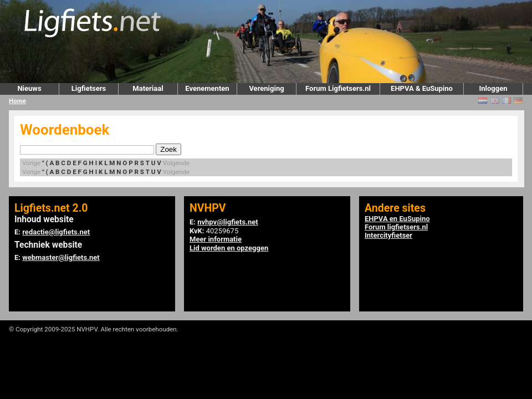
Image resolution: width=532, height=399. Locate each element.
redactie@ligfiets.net (56, 232)
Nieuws (29, 88)
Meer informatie (216, 239)
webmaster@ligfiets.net (61, 257)
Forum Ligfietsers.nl (338, 88)
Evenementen (207, 88)
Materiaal (148, 88)
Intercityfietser (388, 235)
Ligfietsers (89, 88)
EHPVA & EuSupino (422, 88)
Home (17, 101)
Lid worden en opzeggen (229, 248)
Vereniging (266, 88)
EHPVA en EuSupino (397, 219)
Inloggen (493, 88)
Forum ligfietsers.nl (396, 227)
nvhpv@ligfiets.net (227, 222)
